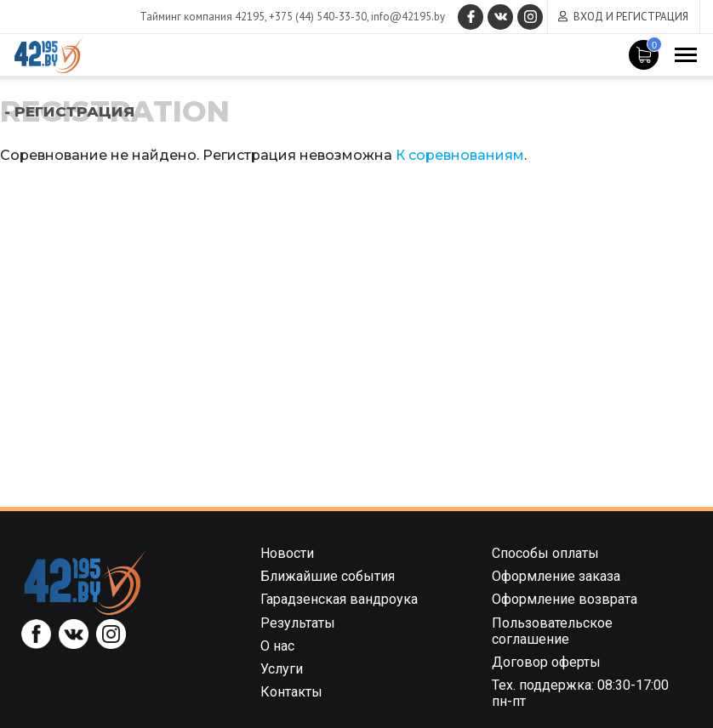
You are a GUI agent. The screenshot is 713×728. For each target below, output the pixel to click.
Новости (287, 553)
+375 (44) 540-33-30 (318, 17)
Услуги (282, 669)
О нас (277, 646)
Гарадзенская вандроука (339, 599)
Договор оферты (546, 662)
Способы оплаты (545, 553)
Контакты (291, 692)
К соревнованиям (460, 155)
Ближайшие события (328, 576)
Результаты (298, 623)
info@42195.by (408, 17)
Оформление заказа (556, 576)
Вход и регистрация (631, 17)
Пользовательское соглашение (552, 631)
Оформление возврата (565, 599)
